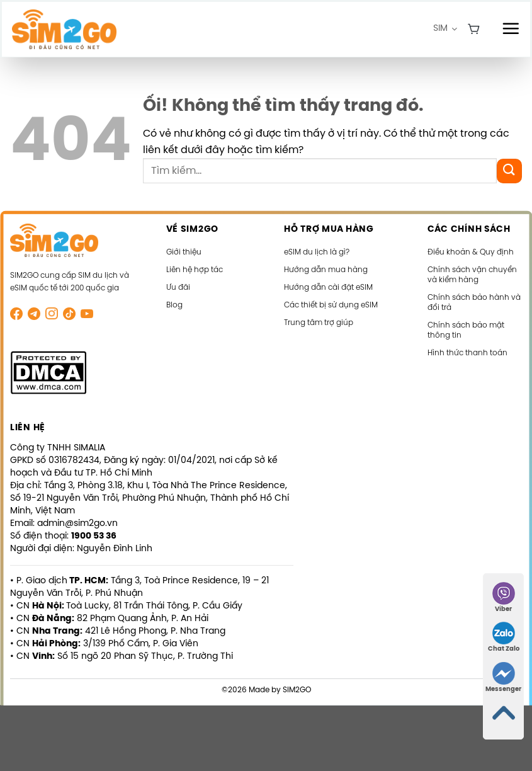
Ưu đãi (178, 288)
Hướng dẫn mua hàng (326, 270)
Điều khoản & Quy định (471, 252)
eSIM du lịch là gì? (317, 252)
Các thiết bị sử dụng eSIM (331, 305)
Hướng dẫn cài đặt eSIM (328, 288)
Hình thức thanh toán (467, 353)
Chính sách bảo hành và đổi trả (474, 303)
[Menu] (511, 28)
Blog (174, 305)
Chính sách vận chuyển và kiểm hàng (472, 275)
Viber (504, 597)
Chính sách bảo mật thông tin (466, 330)
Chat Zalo (504, 637)
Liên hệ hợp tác (195, 270)
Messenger (503, 677)
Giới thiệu (184, 252)
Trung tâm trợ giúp (319, 323)
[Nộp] (509, 171)
